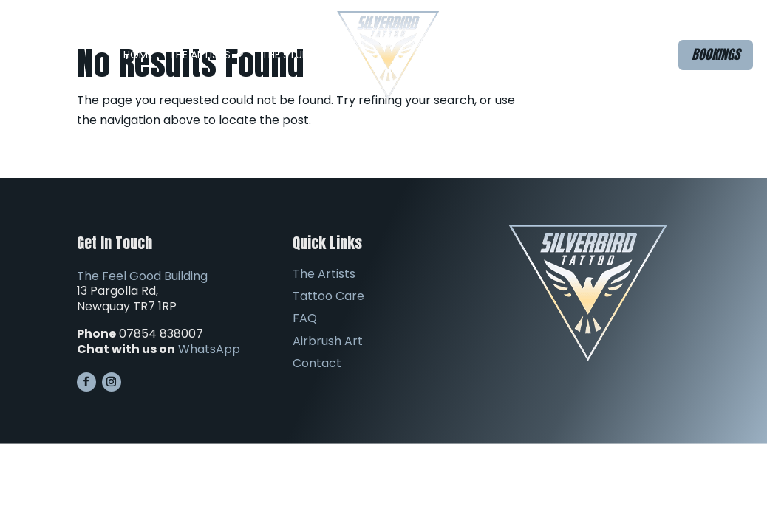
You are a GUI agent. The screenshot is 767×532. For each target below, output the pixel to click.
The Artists (200, 55)
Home (138, 55)
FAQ (466, 55)
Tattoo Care (328, 296)
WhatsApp (209, 349)
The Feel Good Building (142, 276)
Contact (617, 55)
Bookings (716, 54)
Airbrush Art (541, 55)
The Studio (291, 55)
